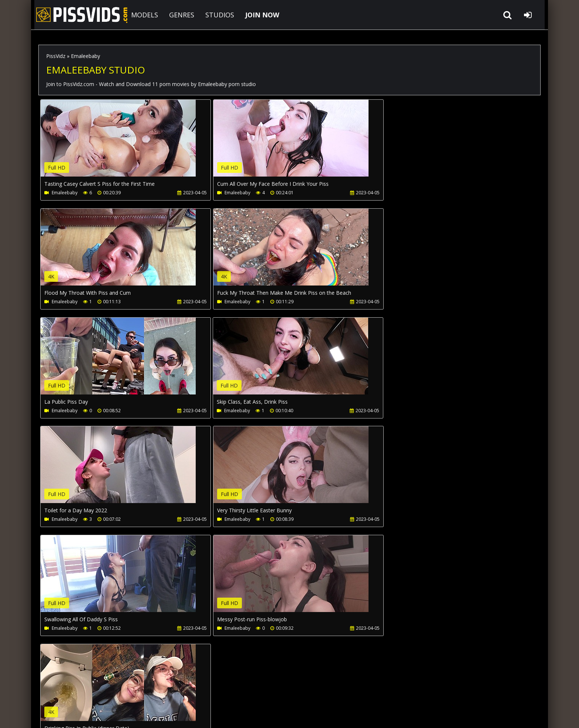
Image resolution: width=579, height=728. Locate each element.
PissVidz (56, 56)
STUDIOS (217, 15)
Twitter (248, 693)
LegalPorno (212, 693)
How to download (160, 693)
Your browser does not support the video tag (118, 143)
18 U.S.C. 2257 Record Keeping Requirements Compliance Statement (268, 715)
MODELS (142, 15)
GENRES (179, 15)
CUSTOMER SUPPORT (98, 693)
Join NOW (51, 693)
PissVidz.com (79, 15)
